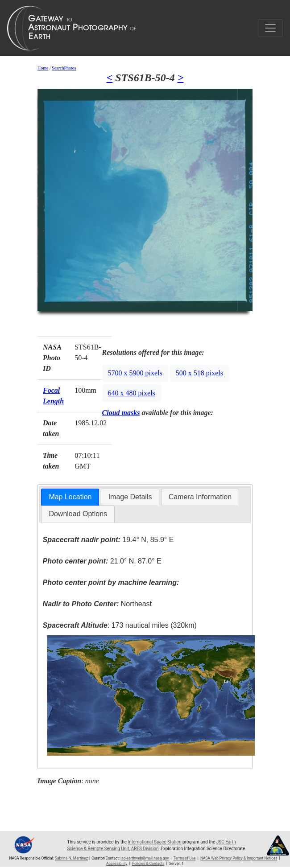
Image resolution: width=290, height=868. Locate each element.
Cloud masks (121, 413)
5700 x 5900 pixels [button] (135, 373)
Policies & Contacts (148, 864)
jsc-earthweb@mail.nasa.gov (145, 858)
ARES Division (145, 849)
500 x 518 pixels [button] (199, 373)
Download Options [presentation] (78, 514)
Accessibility (117, 864)
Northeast (97, 604)
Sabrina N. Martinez (71, 858)
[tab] (70, 497)
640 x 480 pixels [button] (132, 393)
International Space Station (155, 842)
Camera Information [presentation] (200, 497)
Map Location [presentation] (70, 497)
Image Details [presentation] (130, 497)
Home (43, 68)
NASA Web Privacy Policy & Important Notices (239, 858)
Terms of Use (185, 858)
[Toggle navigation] (270, 28)
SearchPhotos (64, 68)
